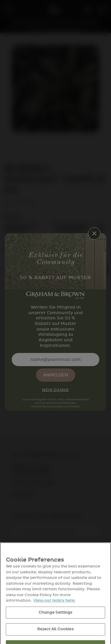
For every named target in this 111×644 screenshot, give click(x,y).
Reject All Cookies (55, 636)
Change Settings (56, 619)
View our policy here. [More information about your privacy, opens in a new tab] (54, 607)
